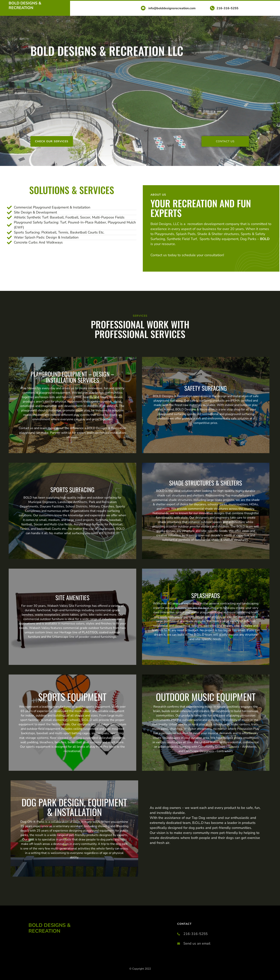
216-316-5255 (227, 8)
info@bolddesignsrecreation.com (172, 8)
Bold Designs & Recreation (25, 5)
